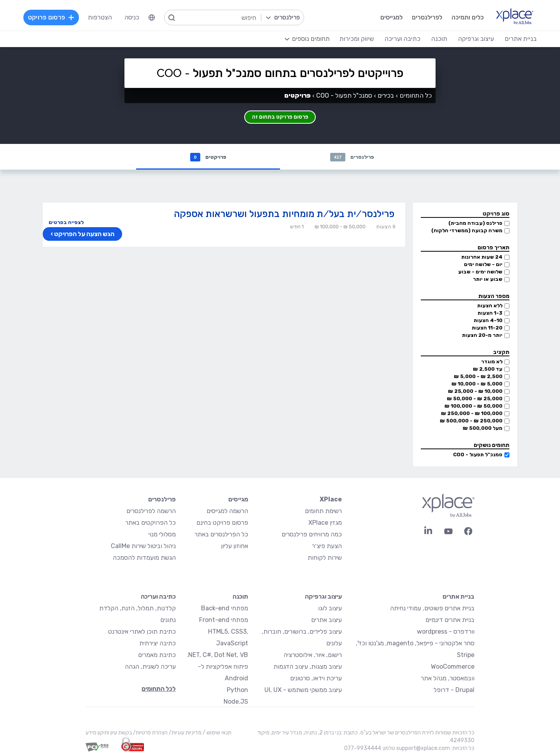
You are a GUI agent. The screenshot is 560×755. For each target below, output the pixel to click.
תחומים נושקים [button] (492, 446)
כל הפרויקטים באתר (150, 523)
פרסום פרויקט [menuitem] (56, 17)
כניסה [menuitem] (137, 17)
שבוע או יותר (488, 280)
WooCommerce (453, 667)
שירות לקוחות (325, 558)
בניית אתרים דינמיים (450, 621)
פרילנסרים (352, 157)
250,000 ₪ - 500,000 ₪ (471, 421)
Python (237, 691)
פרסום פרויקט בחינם (222, 523)
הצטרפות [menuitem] (105, 17)
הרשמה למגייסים (227, 512)
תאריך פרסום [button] (493, 248)
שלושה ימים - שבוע (480, 272)
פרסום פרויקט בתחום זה (280, 115)
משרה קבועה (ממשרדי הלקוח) (467, 231)
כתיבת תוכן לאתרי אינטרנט (142, 632)
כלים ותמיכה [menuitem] (462, 17)
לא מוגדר (492, 362)
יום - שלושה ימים (483, 265)
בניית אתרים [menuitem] (516, 39)
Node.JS (236, 702)
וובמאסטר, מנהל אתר (448, 679)
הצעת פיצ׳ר (327, 547)
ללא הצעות (490, 306)
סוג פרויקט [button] (496, 215)
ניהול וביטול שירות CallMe (143, 547)
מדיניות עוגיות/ (185, 733)
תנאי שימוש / (216, 733)
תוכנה (240, 597)
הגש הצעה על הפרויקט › (81, 235)
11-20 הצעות (487, 328)
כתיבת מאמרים (157, 656)
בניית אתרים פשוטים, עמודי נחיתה (432, 609)
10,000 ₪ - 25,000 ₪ (475, 392)
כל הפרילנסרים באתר (221, 535)
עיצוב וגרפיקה (323, 597)
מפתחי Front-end (224, 621)
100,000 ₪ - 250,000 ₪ (472, 414)
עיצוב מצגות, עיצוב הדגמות (308, 667)
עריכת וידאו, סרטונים (316, 679)
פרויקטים (208, 157)
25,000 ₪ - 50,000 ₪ (475, 399)
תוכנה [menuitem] (435, 39)
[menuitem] (157, 18)
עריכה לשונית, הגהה (150, 667)
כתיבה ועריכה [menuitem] (398, 39)
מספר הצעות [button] (494, 297)
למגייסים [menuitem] (386, 17)
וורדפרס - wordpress (446, 632)
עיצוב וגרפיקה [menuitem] (471, 39)
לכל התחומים (159, 689)
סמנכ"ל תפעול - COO (478, 455)
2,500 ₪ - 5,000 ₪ (478, 377)
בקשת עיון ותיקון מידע (109, 733)
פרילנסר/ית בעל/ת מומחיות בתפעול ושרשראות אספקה (284, 215)
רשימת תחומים (323, 512)
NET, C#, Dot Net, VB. (217, 656)
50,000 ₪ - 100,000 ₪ (473, 407)
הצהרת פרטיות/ (150, 733)
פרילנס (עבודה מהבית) (475, 224)
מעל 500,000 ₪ (483, 429)
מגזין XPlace (325, 523)
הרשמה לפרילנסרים (151, 512)
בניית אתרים (458, 597)
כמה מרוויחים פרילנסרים (312, 535)
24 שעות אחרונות (482, 258)
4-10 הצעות (488, 321)
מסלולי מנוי (162, 535)
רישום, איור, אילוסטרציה (313, 656)
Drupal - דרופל (454, 691)
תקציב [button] (501, 353)
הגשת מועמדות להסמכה (144, 558)
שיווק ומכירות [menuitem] (352, 39)
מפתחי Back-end (225, 609)
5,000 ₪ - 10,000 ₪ (477, 385)
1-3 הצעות (490, 314)
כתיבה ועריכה (158, 597)
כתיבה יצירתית (157, 644)
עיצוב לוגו (330, 609)
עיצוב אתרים (326, 621)
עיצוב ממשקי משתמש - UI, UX (303, 691)
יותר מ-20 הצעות (482, 336)
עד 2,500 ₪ (488, 370)
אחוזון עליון (234, 547)
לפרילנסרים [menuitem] (421, 17)
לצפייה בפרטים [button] (66, 223)
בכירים (386, 95)
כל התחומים (416, 95)
